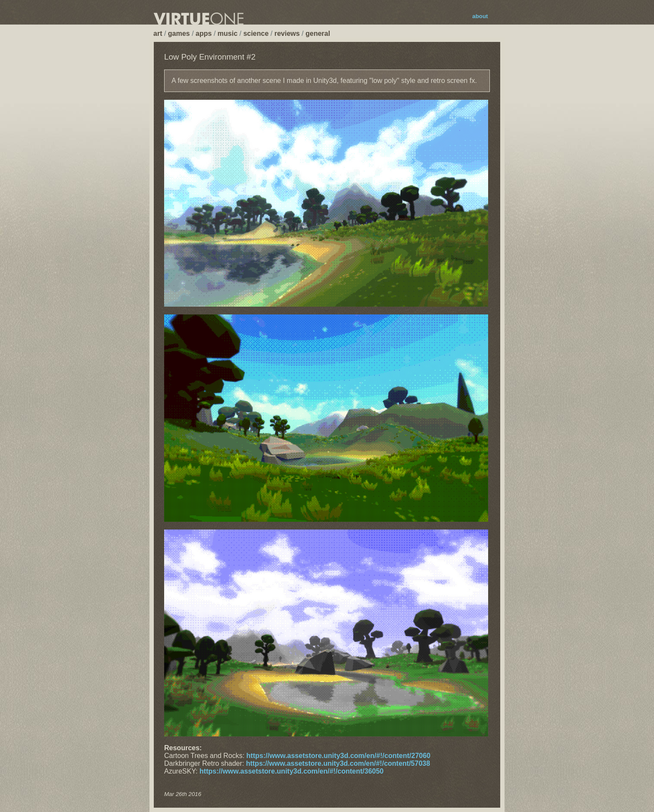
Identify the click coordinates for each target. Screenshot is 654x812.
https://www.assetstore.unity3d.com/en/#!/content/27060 (338, 756)
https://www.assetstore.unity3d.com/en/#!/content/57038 (338, 763)
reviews (287, 33)
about (480, 16)
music (228, 33)
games (179, 33)
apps (204, 33)
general (318, 33)
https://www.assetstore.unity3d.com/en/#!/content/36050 (292, 771)
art (158, 33)
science (256, 33)
